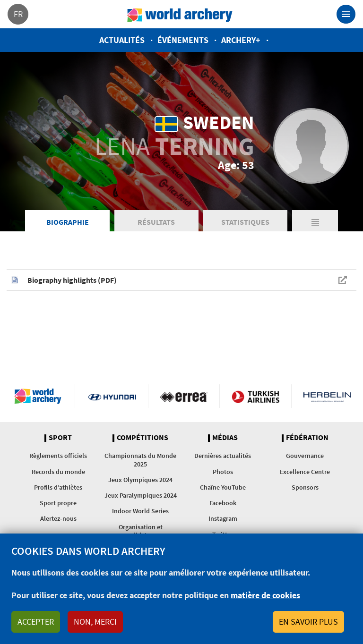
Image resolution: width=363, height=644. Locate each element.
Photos (223, 472)
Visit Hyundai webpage (112, 396)
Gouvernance (305, 456)
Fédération (307, 438)
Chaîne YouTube (223, 487)
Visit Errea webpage (184, 396)
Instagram (223, 518)
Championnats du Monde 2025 (140, 460)
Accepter (36, 622)
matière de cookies (265, 595)
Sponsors (305, 487)
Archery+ (241, 40)
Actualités (122, 40)
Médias (225, 438)
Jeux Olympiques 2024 (140, 480)
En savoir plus (308, 622)
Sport (60, 438)
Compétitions (143, 438)
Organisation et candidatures (141, 531)
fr (18, 14)
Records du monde (58, 472)
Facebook (223, 503)
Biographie (68, 222)
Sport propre (58, 503)
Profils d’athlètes (58, 487)
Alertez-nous (58, 518)
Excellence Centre (305, 472)
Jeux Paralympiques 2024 (141, 495)
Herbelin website (327, 396)
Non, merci (95, 622)
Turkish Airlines (255, 396)
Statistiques (245, 222)
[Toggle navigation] (346, 14)
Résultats (156, 222)
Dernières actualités (223, 456)
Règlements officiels (58, 456)
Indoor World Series (140, 511)
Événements (183, 40)
